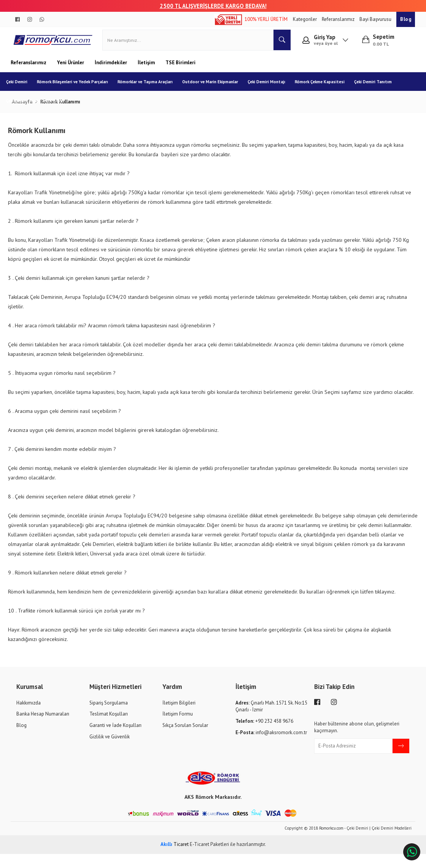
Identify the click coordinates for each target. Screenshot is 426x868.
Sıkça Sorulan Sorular (185, 740)
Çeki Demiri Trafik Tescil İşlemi (40, 105)
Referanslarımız (339, 19)
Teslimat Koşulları (109, 728)
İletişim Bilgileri (179, 717)
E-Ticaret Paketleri (209, 859)
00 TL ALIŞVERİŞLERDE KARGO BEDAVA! (217, 6)
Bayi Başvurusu (376, 19)
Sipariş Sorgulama (109, 717)
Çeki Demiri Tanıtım (378, 86)
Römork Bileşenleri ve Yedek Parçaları (77, 86)
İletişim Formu (178, 728)
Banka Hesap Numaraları (43, 728)
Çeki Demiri (21, 86)
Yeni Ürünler (71, 67)
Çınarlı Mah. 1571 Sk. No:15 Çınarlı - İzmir (271, 720)
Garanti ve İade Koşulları (115, 740)
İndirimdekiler (111, 67)
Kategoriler (305, 19)
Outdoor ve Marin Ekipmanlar (215, 86)
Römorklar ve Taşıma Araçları (150, 86)
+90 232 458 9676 (264, 735)
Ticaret (175, 859)
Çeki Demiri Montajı (271, 86)
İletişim (147, 67)
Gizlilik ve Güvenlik (110, 751)
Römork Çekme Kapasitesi (324, 86)
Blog (406, 19)
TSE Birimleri (180, 67)
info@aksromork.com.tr (271, 747)
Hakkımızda (29, 717)
